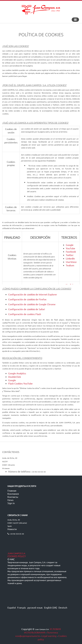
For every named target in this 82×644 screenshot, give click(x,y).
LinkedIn (70, 258)
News (10, 500)
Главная (12, 490)
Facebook (71, 252)
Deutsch (63, 607)
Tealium (70, 265)
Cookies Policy (17, 556)
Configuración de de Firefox (27, 299)
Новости (12, 529)
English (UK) (51, 607)
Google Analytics (17, 373)
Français (22, 607)
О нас (11, 559)
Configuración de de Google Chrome (32, 304)
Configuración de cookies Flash (25, 314)
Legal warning (49, 636)
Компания (13, 494)
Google (70, 245)
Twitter (70, 255)
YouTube (70, 248)
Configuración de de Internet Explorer (33, 294)
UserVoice (71, 262)
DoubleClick (15, 377)
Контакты (13, 497)
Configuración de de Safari (27, 309)
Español (12, 607)
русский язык (35, 607)
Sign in (11, 503)
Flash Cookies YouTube (20, 383)
